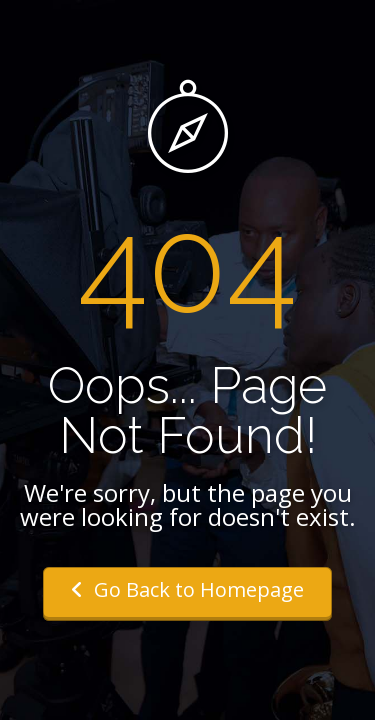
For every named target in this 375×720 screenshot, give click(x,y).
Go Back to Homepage (187, 589)
